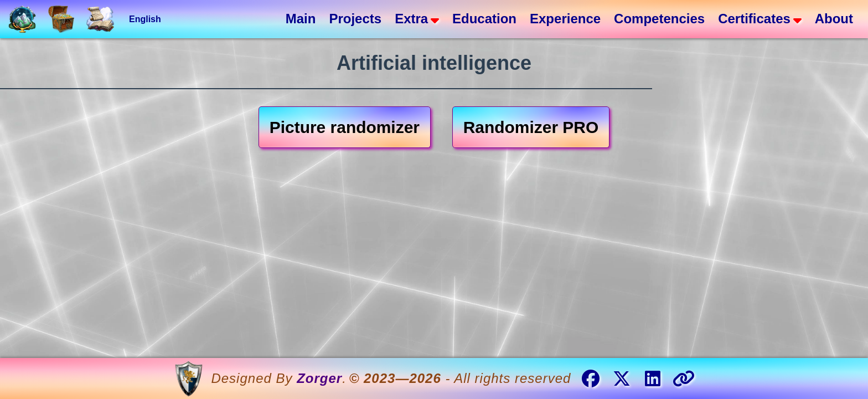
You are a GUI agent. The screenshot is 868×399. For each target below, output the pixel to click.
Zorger (319, 378)
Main (301, 19)
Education (484, 19)
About (834, 19)
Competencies (659, 19)
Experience (565, 19)
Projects (355, 19)
